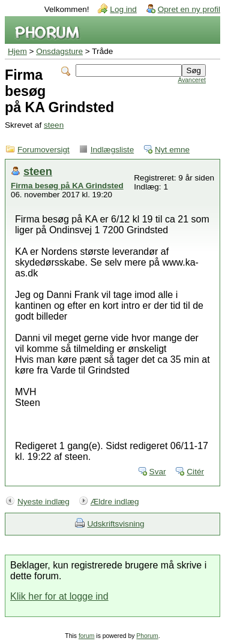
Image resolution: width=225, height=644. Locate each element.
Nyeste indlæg (43, 502)
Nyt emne (172, 150)
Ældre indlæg (115, 502)
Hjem (17, 51)
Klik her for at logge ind (59, 596)
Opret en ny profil (189, 9)
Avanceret (192, 80)
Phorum (147, 636)
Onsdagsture (59, 51)
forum (87, 636)
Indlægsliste (112, 150)
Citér (195, 472)
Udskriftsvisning (115, 524)
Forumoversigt (43, 150)
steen (54, 125)
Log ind (123, 9)
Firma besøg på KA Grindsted (67, 186)
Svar (158, 472)
